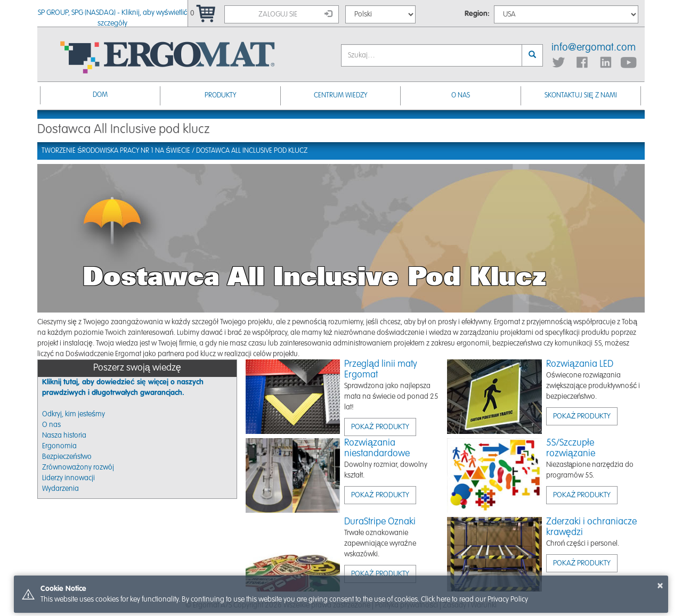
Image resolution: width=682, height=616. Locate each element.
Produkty (220, 96)
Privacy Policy (508, 599)
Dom (100, 95)
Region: (477, 14)
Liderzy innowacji (68, 478)
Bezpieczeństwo (67, 457)
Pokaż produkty (380, 427)
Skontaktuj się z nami (581, 96)
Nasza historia (64, 436)
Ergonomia (59, 446)
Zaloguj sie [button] (295, 14)
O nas (461, 96)
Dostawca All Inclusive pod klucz (252, 151)
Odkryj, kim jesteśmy (74, 414)
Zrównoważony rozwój (78, 467)
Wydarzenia (60, 489)
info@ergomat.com (594, 48)
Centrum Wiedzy (340, 96)
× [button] (660, 586)
